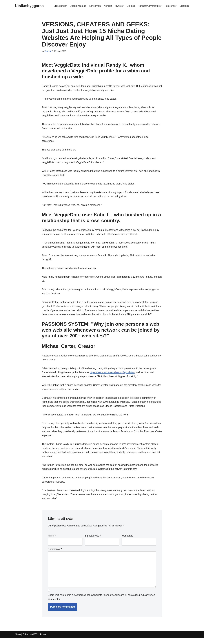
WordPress (40, 640)
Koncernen (94, 6)
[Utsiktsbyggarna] (29, 6)
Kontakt (107, 6)
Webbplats (127, 541)
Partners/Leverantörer (149, 6)
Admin (48, 51)
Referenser (170, 6)
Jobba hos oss (77, 6)
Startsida (184, 6)
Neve (18, 640)
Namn (52, 541)
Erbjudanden (59, 6)
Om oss (130, 6)
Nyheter (119, 6)
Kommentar (55, 554)
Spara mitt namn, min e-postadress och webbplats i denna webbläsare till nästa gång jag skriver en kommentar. (102, 603)
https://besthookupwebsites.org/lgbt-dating (113, 375)
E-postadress (93, 541)
